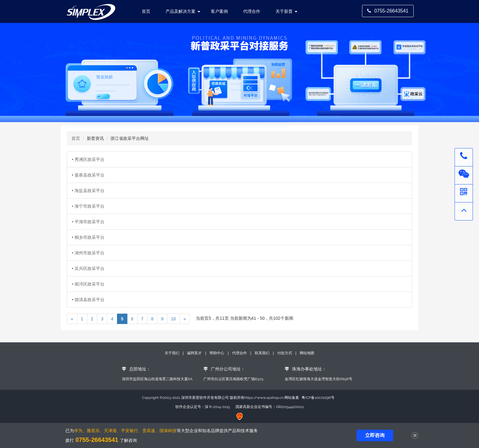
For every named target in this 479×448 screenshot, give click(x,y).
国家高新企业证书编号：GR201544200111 (270, 407)
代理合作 (252, 11)
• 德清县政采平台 (88, 300)
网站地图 (307, 353)
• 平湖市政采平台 (88, 222)
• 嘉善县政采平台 (88, 175)
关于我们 (172, 353)
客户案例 (219, 11)
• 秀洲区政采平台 (88, 159)
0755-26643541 (388, 11)
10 (174, 319)
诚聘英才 (194, 353)
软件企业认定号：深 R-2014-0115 (203, 407)
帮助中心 (217, 353)
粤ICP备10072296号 (318, 398)
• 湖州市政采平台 (88, 253)
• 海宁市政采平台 (88, 206)
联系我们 (262, 353)
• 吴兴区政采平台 (88, 268)
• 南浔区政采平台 (88, 284)
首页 (76, 138)
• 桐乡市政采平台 (88, 237)
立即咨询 (375, 435)
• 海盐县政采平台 (88, 191)
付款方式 (285, 353)
